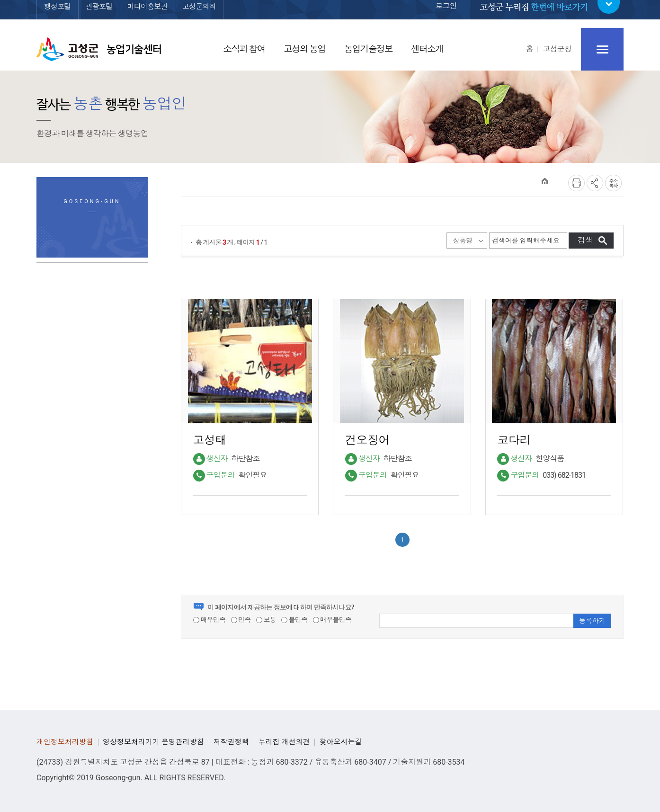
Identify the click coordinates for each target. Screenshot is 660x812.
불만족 (294, 620)
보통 (266, 620)
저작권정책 (231, 742)
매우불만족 (332, 620)
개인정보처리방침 (65, 742)
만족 (241, 620)
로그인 (446, 13)
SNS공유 (595, 183)
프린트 (576, 183)
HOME (545, 181)
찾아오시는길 (340, 742)
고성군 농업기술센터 (99, 49)
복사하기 (613, 183)
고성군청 (557, 49)
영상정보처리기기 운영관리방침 (153, 742)
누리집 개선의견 (284, 742)
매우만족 (209, 620)
